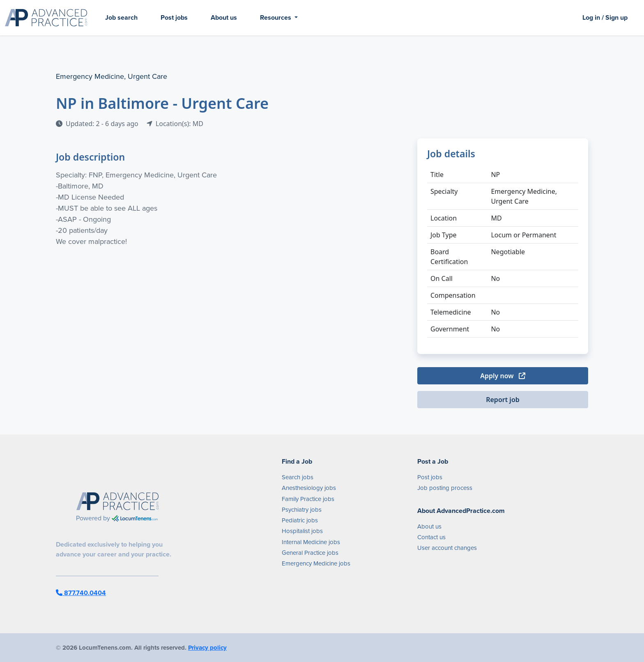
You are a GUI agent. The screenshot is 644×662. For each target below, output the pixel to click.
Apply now (503, 376)
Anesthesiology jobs (309, 488)
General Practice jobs (310, 553)
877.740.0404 (81, 593)
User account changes (447, 548)
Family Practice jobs (308, 499)
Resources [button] (276, 17)
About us (224, 17)
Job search (121, 17)
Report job (503, 400)
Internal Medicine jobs (311, 542)
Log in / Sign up (605, 17)
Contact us (431, 537)
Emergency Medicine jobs (316, 563)
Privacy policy (207, 648)
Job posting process (445, 488)
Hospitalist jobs (302, 531)
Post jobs (174, 17)
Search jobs (298, 477)
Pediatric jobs (300, 520)
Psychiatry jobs (302, 510)
